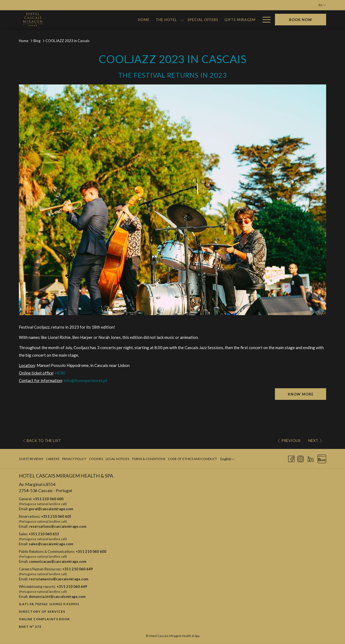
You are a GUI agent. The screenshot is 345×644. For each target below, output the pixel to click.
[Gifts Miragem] (166, 20)
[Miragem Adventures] (233, 20)
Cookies (96, 459)
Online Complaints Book (44, 619)
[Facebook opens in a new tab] (291, 458)
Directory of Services (42, 611)
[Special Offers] (129, 20)
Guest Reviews (31, 459)
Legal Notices (117, 459)
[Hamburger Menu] (265, 20)
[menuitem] (32, 459)
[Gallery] (196, 20)
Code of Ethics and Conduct (192, 459)
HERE (60, 373)
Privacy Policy (74, 459)
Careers (53, 459)
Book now (301, 20)
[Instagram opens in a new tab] (301, 458)
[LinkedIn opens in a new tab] (311, 458)
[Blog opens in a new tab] (322, 458)
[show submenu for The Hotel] (108, 20)
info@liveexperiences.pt (86, 380)
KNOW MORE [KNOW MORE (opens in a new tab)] (301, 394)
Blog (37, 41)
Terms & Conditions (149, 459)
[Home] (70, 20)
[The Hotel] (93, 20)
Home (24, 41)
